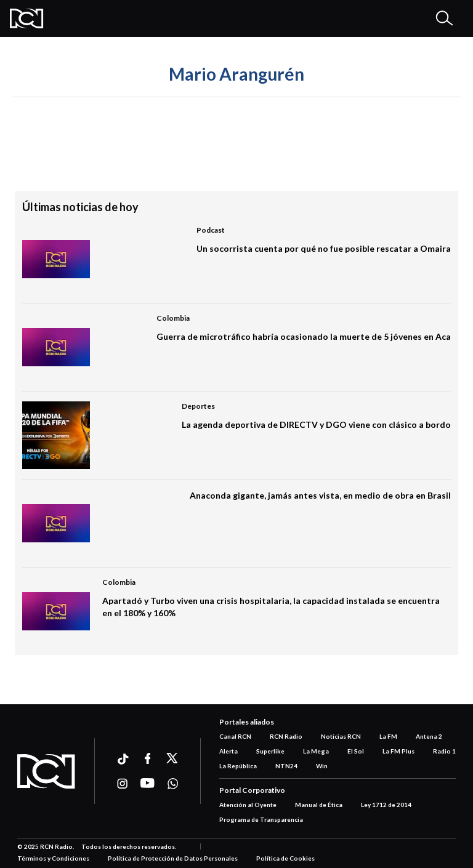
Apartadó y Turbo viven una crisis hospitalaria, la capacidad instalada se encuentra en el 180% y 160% (271, 607)
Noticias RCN (341, 736)
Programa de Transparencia (261, 819)
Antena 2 (429, 736)
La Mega (316, 751)
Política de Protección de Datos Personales (173, 858)
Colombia (173, 318)
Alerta (228, 751)
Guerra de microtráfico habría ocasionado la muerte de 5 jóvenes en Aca (304, 336)
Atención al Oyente (248, 805)
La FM (388, 736)
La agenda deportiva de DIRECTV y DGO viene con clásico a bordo (316, 424)
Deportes (198, 406)
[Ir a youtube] (148, 784)
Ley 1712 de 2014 (386, 805)
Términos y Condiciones (53, 858)
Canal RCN (235, 736)
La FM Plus (398, 751)
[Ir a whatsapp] (173, 784)
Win (322, 766)
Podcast (211, 230)
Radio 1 (444, 751)
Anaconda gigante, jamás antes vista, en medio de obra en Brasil (320, 495)
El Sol (356, 751)
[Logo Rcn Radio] (27, 18)
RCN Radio (286, 736)
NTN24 (286, 766)
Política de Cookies (285, 858)
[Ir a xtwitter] (173, 758)
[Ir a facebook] (148, 758)
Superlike (270, 751)
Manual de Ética (319, 805)
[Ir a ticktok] (122, 761)
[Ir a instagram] (122, 784)
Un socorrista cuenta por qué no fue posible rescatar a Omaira (324, 248)
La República (238, 766)
